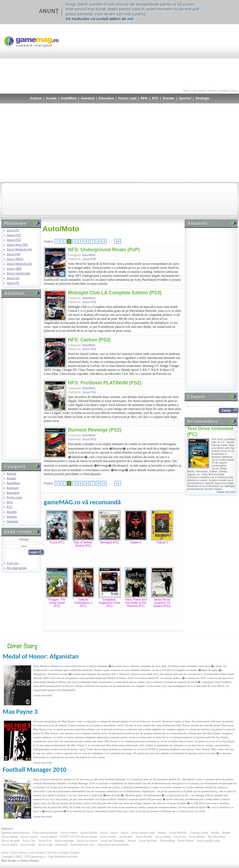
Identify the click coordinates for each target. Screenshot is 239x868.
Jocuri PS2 (14, 235)
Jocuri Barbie (89, 833)
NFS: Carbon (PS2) (89, 340)
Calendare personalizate (113, 845)
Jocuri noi (180, 837)
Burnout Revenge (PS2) (95, 430)
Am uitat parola (16, 568)
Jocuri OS (13, 278)
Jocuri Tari (29, 841)
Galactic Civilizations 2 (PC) (83, 603)
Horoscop (61, 845)
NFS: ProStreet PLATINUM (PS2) (105, 383)
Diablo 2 (136, 542)
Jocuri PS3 (14, 240)
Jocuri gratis (163, 837)
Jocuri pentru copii (143, 833)
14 (118, 241)
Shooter (168, 98)
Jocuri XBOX (15, 259)
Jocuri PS (13, 283)
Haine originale (64, 841)
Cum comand (199, 91)
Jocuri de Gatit (148, 841)
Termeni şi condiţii (217, 91)
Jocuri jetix (126, 837)
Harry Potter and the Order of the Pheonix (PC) (136, 603)
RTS (155, 98)
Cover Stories (19, 853)
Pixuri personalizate (45, 833)
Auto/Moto (69, 98)
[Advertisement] (207, 56)
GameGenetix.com (83, 845)
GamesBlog (167, 841)
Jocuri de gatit (10, 841)
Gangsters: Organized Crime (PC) (110, 603)
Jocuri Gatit (28, 845)
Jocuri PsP (14, 254)
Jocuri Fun (45, 841)
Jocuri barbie (10, 837)
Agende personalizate (15, 833)
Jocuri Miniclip (178, 833)
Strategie (202, 98)
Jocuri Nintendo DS (19, 264)
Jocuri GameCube (18, 273)
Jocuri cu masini (87, 841)
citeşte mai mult (226, 492)
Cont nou (13, 563)
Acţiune (36, 98)
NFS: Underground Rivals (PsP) (104, 250)
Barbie (162, 833)
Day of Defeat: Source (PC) (83, 544)
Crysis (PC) (57, 542)
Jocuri (104, 833)
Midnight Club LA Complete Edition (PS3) (115, 293)
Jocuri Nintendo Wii (19, 249)
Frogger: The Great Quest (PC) (57, 603)
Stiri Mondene (216, 837)
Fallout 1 (162, 542)
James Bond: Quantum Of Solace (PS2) (162, 603)
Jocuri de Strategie (112, 841)
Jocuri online (108, 837)
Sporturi (185, 98)
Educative (106, 98)
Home (186, 91)
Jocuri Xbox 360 (17, 245)
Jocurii (131, 841)
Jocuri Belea (197, 837)
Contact (234, 91)
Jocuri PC (13, 230)
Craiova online (199, 833)
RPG (144, 98)
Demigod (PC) (110, 542)
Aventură (88, 98)
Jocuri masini (69, 833)
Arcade (51, 98)
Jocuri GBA (14, 269)
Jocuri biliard (49, 837)
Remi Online (186, 841)
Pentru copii (127, 98)
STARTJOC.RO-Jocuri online (78, 837)
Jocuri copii (45, 845)
